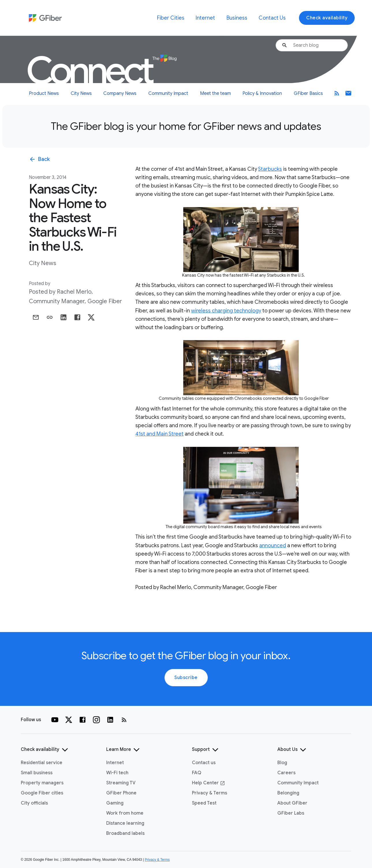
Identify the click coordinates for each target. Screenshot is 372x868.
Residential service (42, 763)
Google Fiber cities (42, 793)
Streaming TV (121, 783)
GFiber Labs (291, 813)
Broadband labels (125, 833)
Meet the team (215, 93)
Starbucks (270, 169)
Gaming (115, 803)
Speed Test (204, 803)
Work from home (125, 813)
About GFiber (292, 803)
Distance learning (125, 823)
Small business (37, 773)
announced (273, 545)
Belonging (288, 793)
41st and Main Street (159, 434)
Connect (101, 71)
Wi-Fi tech (117, 773)
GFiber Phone (121, 793)
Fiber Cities (171, 18)
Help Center (209, 783)
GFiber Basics (308, 93)
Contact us (204, 763)
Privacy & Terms (210, 793)
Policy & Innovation (262, 93)
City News (81, 93)
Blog (282, 763)
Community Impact (168, 93)
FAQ (197, 773)
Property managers (42, 783)
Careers (286, 773)
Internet (205, 18)
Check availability (327, 18)
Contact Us (272, 18)
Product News (44, 93)
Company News (120, 93)
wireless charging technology (226, 311)
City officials (34, 803)
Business (237, 18)
